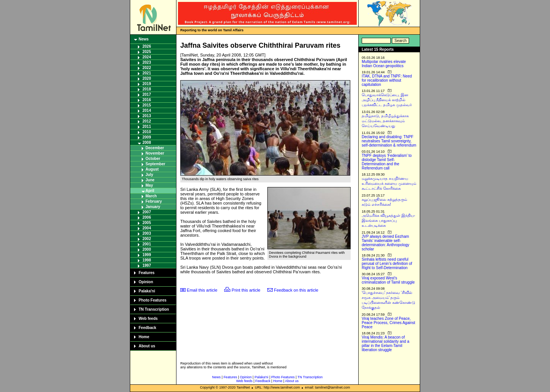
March (151, 196)
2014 (147, 111)
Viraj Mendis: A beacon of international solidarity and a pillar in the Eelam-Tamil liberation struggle (386, 344)
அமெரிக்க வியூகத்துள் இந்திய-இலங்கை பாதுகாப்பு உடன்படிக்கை (388, 220)
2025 (147, 52)
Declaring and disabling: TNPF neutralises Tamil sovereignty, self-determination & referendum (389, 141)
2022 (147, 68)
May (149, 185)
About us (147, 346)
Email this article (202, 290)
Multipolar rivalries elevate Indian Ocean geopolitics (384, 64)
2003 (147, 233)
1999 (147, 255)
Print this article (246, 290)
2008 (147, 143)
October (153, 159)
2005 (147, 223)
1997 (147, 265)
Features (147, 273)
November (155, 153)
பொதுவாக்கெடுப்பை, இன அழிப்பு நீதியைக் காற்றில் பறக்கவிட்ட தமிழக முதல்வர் (387, 100)
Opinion (146, 282)
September (155, 164)
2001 (147, 244)
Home (144, 337)
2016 (147, 100)
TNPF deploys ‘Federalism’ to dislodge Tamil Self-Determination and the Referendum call (387, 162)
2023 (147, 62)
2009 (147, 137)
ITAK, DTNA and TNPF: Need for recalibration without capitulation (387, 80)
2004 (147, 228)
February (154, 201)
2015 (147, 105)
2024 (147, 57)
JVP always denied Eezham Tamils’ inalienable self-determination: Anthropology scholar (386, 243)
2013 (147, 116)
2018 (147, 89)
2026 (147, 46)
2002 (147, 239)
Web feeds (148, 319)
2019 (147, 84)
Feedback (147, 328)
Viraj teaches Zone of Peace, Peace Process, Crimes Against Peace (388, 323)
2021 (147, 73)
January (153, 207)
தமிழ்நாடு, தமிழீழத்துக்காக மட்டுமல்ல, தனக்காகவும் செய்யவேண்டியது (385, 121)
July (149, 175)
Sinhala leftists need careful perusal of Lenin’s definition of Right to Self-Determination (387, 264)
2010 (147, 132)
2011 (147, 127)
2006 (147, 217)
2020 (147, 78)
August (152, 169)
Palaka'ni (147, 291)
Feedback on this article (296, 290)
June (150, 180)
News (144, 39)
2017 (147, 94)
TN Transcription (154, 309)
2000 (147, 249)
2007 (147, 212)
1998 (147, 260)
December (155, 148)
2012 (147, 121)
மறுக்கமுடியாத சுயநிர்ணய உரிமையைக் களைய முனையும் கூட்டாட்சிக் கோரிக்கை (389, 183)
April (150, 191)
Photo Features (153, 300)
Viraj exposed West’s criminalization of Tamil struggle (388, 280)
